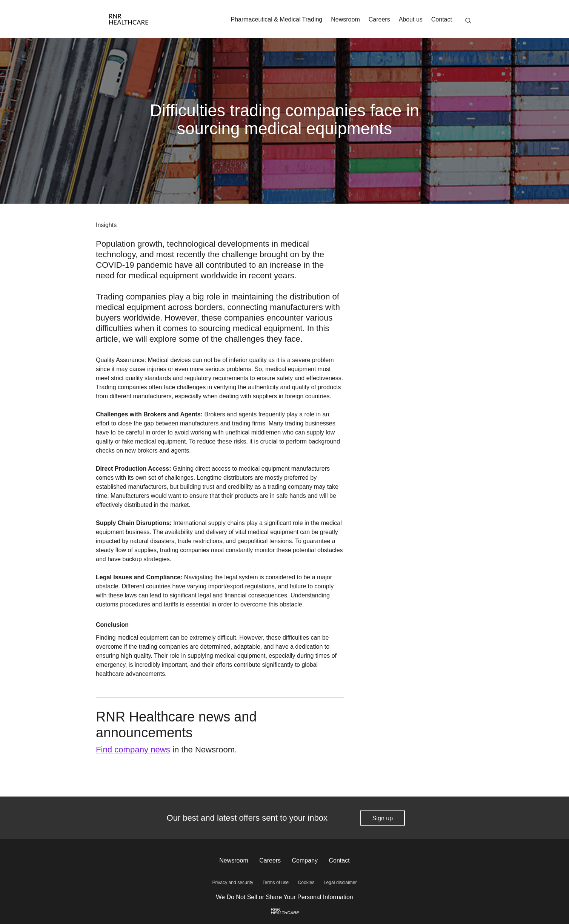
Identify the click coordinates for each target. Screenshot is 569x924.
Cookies (306, 883)
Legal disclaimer (340, 883)
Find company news (133, 750)
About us (411, 19)
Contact (442, 19)
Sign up (383, 818)
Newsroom (345, 19)
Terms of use (276, 883)
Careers (379, 19)
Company (305, 860)
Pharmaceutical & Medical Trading (276, 19)
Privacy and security (233, 883)
